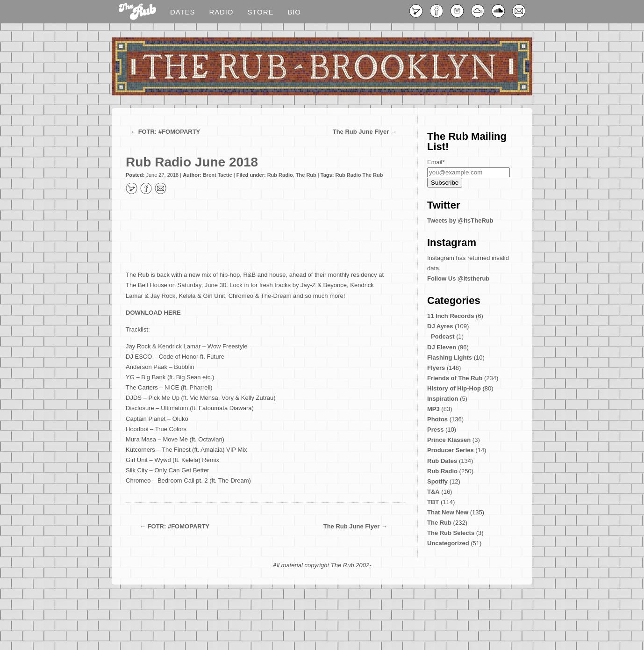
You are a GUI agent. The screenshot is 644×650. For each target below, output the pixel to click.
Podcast (443, 336)
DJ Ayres (440, 326)
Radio (221, 12)
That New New (448, 512)
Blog (137, 12)
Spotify (437, 481)
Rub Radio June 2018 (192, 162)
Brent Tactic (218, 175)
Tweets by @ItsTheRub (460, 220)
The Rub (306, 175)
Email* (436, 162)
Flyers (436, 368)
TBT (433, 502)
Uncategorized (448, 543)
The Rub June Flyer (361, 132)
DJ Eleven (442, 347)
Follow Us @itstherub (458, 278)
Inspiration (443, 399)
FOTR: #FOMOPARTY (169, 132)
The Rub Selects (451, 533)
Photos (437, 419)
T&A (433, 492)
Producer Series (451, 450)
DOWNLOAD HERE (153, 313)
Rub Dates (442, 461)
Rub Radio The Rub (359, 175)
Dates (182, 12)
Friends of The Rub (455, 378)
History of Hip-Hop (454, 388)
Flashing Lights (450, 357)
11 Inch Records (451, 316)
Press (435, 430)
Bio (294, 12)
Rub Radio (280, 175)
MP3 (433, 409)
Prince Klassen (449, 440)
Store (260, 12)
